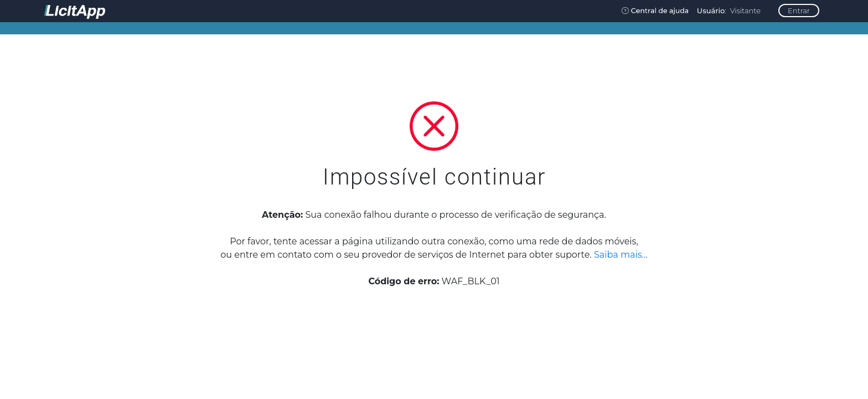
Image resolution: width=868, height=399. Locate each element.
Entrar (799, 11)
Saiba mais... (621, 255)
